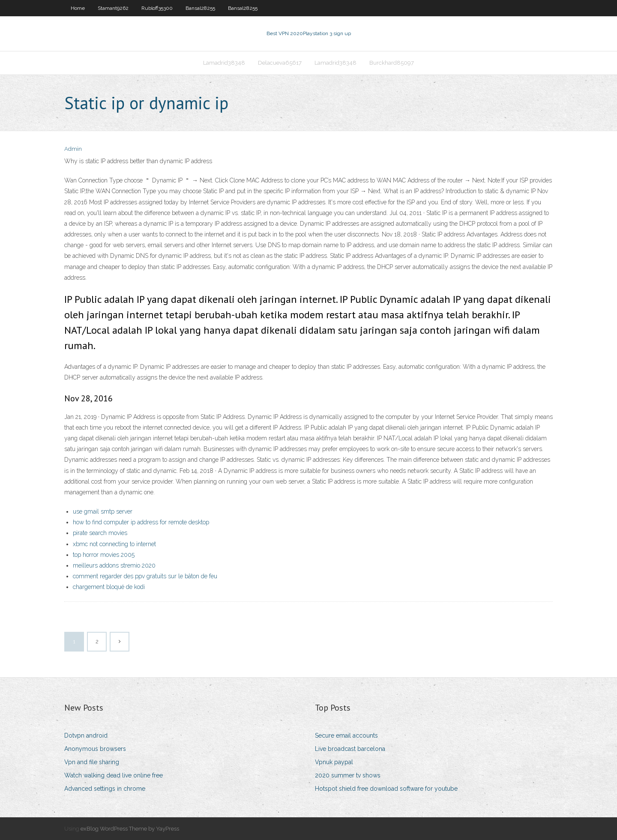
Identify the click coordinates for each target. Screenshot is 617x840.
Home (78, 8)
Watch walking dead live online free (114, 775)
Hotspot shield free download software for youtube (386, 789)
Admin (73, 149)
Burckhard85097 (392, 63)
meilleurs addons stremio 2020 (114, 565)
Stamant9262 (113, 8)
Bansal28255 (200, 8)
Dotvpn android (86, 735)
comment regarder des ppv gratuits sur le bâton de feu (145, 576)
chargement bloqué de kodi (109, 587)
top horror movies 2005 (104, 555)
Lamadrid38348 (224, 63)
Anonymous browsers (95, 749)
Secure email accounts (346, 735)
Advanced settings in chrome (105, 789)
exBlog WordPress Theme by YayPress (130, 829)
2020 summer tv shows (348, 775)
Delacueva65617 (280, 63)
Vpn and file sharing (92, 762)
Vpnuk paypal (334, 762)
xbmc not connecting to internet (114, 544)
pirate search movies (100, 533)
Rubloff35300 (157, 8)
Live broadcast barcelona (350, 749)
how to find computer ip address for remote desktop (141, 522)
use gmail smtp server (103, 511)
